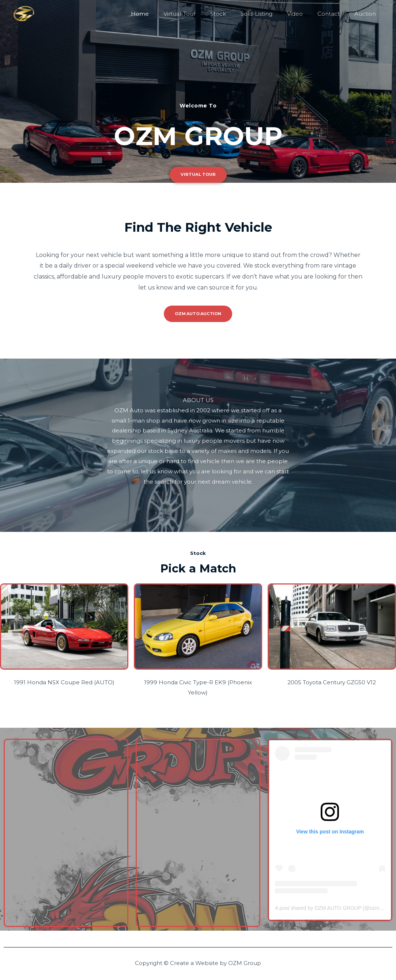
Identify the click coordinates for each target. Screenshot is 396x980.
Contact (334, 14)
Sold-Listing (269, 14)
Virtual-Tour (200, 14)
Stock (235, 14)
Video (304, 14)
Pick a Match (198, 568)
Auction (367, 14)
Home (164, 14)
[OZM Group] (24, 13)
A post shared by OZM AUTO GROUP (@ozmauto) (333, 908)
